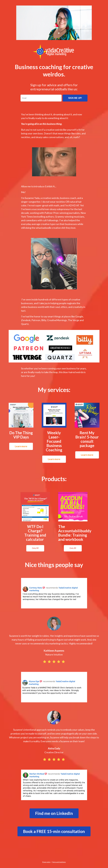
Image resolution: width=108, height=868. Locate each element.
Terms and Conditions (59, 862)
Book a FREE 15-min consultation (54, 831)
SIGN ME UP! (75, 98)
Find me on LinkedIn (54, 813)
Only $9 (35, 548)
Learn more (21, 446)
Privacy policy (46, 862)
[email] (41, 98)
